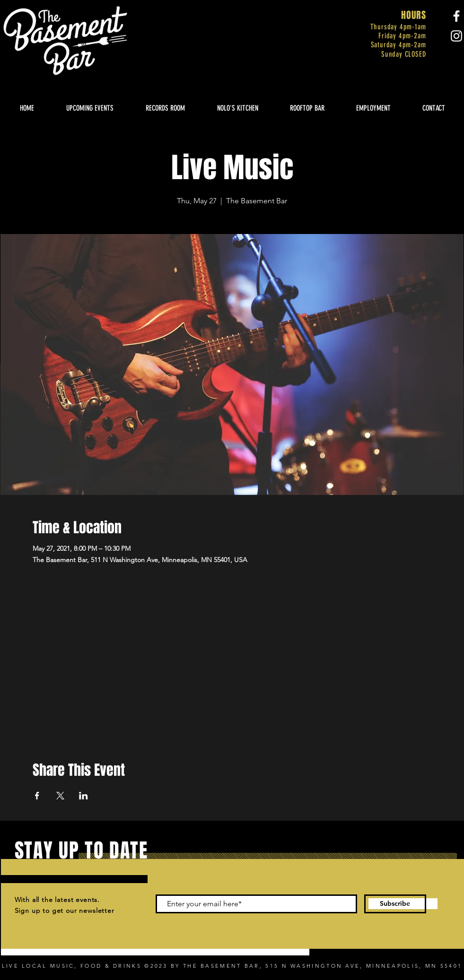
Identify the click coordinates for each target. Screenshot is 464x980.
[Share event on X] (60, 796)
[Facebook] (456, 16)
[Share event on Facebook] (37, 796)
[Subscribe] (395, 904)
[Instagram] (456, 36)
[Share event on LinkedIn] (83, 796)
